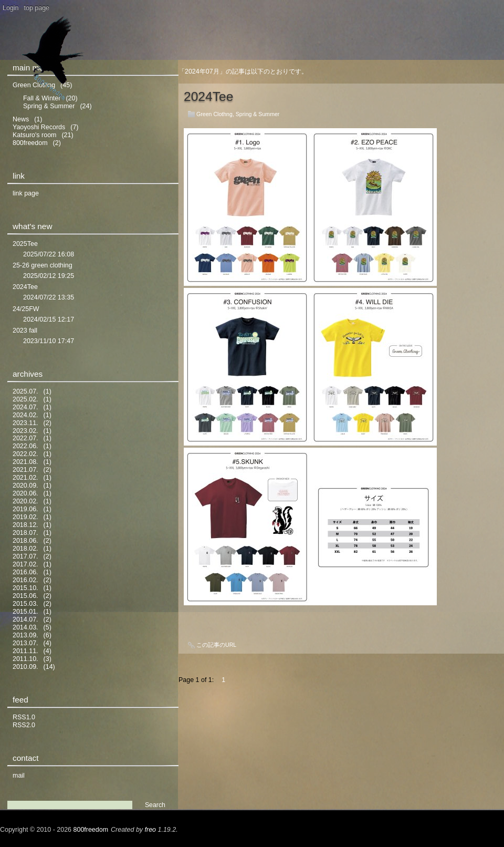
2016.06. (25, 572)
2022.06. (25, 446)
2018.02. (25, 549)
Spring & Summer (258, 114)
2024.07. (25, 407)
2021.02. (25, 478)
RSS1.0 (24, 717)
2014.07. (25, 619)
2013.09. (25, 635)
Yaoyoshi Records (39, 127)
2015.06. (25, 596)
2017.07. (25, 556)
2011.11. (25, 651)
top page (37, 8)
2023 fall (25, 330)
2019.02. (25, 517)
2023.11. (25, 423)
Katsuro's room (34, 135)
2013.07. (25, 643)
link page (26, 193)
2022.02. (25, 454)
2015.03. (25, 604)
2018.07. (25, 533)
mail (19, 776)
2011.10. (25, 659)
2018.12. (25, 525)
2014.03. (25, 627)
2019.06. (25, 509)
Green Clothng (214, 114)
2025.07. (25, 391)
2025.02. (25, 399)
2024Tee (208, 96)
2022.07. (25, 438)
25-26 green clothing (43, 265)
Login (11, 8)
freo (151, 830)
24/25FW (26, 309)
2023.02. (25, 431)
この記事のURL (216, 645)
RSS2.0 (24, 725)
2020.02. (25, 501)
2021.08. (25, 462)
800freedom (30, 143)
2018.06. (25, 541)
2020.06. (25, 493)
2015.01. (25, 612)
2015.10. (25, 588)
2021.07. (25, 470)
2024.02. (25, 415)
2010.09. (25, 667)
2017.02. (25, 564)
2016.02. (25, 580)
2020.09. (25, 486)
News (21, 119)
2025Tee (25, 244)
